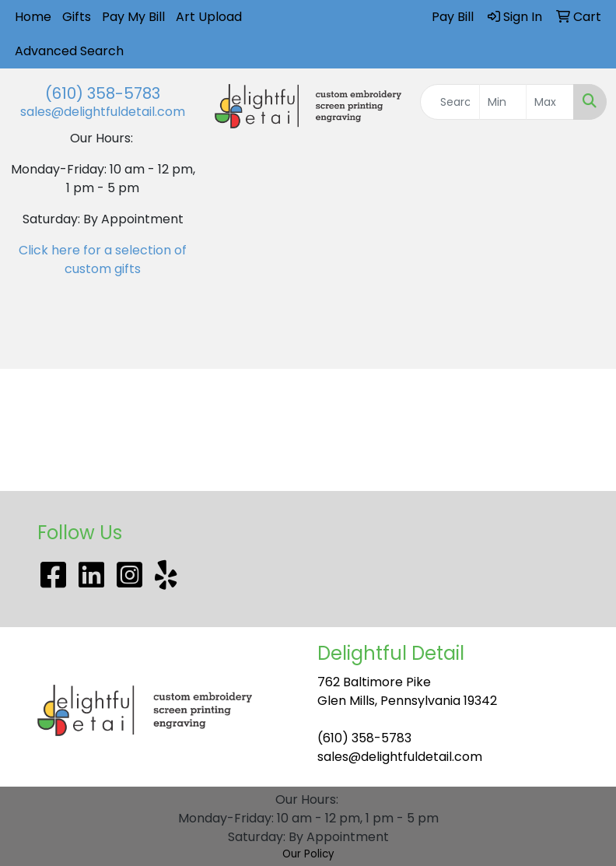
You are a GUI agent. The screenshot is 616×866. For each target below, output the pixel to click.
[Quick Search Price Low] (503, 102)
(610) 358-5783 (103, 93)
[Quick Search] (450, 102)
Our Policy (308, 854)
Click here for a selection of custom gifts (103, 259)
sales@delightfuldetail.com (103, 112)
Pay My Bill (133, 17)
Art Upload (209, 17)
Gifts (77, 17)
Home (33, 17)
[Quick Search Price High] (550, 102)
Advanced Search (69, 51)
